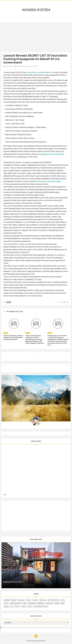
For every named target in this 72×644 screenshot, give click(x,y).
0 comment (34, 66)
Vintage (23, 606)
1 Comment (26, 66)
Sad (11, 606)
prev (4, 495)
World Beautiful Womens (41, 606)
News (9, 302)
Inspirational (32, 603)
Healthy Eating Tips (15, 603)
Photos (6, 606)
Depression (43, 600)
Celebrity (35, 600)
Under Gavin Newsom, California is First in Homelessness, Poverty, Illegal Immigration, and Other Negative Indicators (35, 339)
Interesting (40, 603)
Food (63, 600)
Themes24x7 (42, 641)
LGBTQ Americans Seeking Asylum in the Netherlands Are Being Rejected (13, 338)
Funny (6, 603)
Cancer (28, 600)
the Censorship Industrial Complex (48, 181)
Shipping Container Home (13, 582)
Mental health (49, 603)
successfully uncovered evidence (39, 72)
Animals (13, 600)
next (5, 495)
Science (17, 606)
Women (30, 606)
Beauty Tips (21, 600)
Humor (25, 603)
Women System (36, 10)
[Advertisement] (36, 38)
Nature (57, 603)
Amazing (7, 600)
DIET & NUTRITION (54, 600)
